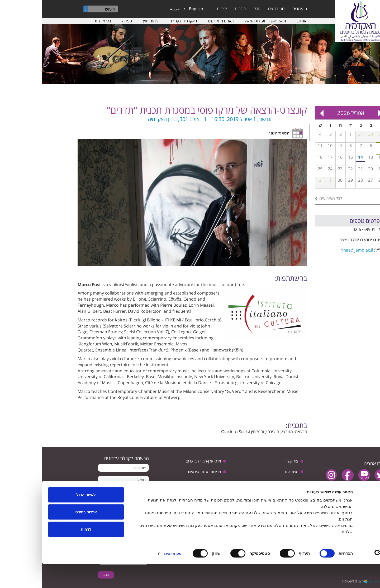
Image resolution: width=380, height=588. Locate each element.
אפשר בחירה (44, 536)
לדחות (44, 553)
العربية (134, 9)
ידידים (180, 9)
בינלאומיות (61, 21)
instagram (289, 475)
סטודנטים (234, 9)
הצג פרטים (131, 578)
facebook (306, 475)
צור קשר (250, 461)
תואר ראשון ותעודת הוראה (224, 21)
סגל (215, 9)
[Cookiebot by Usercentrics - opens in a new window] (346, 578)
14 (319, 157)
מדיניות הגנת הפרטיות (162, 472)
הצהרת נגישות (245, 482)
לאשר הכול (44, 519)
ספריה (85, 21)
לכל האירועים (289, 198)
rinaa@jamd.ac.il (315, 250)
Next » (280, 113)
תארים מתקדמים (179, 21)
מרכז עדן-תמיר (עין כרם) (161, 461)
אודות (260, 21)
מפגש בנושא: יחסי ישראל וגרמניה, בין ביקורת (319, 162)
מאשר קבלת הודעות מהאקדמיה (90, 493)
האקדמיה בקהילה (141, 21)
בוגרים (198, 9)
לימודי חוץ (109, 21)
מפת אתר (249, 472)
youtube (322, 475)
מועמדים (258, 9)
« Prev (338, 113)
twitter (338, 475)
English (154, 9)
